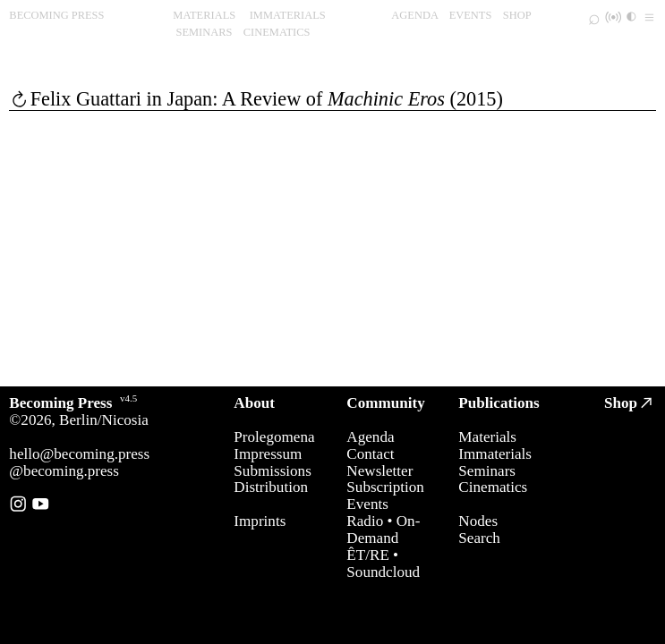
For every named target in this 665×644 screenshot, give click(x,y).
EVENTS (471, 15)
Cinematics (493, 487)
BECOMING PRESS (56, 15)
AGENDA (414, 15)
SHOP (517, 15)
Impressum (268, 454)
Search (479, 538)
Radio (365, 521)
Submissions (272, 471)
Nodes (478, 521)
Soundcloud (383, 572)
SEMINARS (204, 32)
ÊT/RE (367, 555)
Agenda (370, 437)
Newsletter (379, 471)
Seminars (487, 471)
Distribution (271, 487)
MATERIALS (204, 15)
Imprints (260, 521)
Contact (370, 454)
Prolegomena (274, 437)
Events (367, 504)
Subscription (385, 487)
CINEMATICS (277, 32)
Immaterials (495, 454)
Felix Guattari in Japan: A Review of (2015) (267, 99)
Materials (487, 437)
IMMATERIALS (288, 15)
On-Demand (383, 530)
